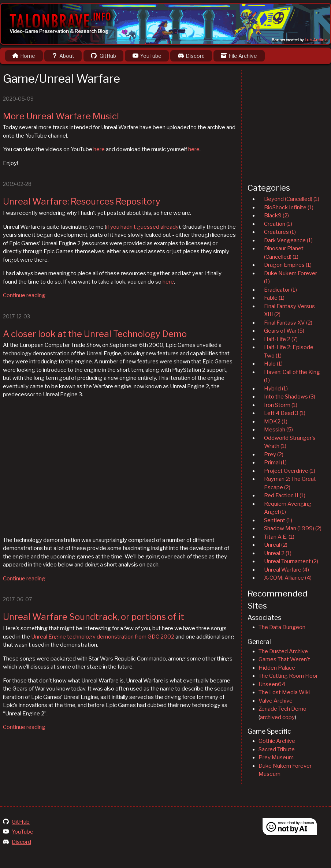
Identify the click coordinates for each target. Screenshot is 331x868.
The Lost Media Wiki (284, 692)
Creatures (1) (280, 232)
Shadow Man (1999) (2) (293, 528)
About (63, 56)
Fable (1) (274, 298)
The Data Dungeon (282, 627)
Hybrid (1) (276, 389)
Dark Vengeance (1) (288, 240)
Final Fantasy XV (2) (288, 323)
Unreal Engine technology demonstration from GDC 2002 (103, 637)
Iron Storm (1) (281, 405)
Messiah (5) (278, 430)
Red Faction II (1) (285, 495)
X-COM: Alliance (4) (288, 578)
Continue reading (24, 295)
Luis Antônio (316, 40)
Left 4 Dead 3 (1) (285, 413)
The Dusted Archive (283, 651)
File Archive (239, 56)
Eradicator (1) (280, 290)
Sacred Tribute (277, 749)
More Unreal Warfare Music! (61, 116)
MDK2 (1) (276, 422)
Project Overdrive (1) (290, 471)
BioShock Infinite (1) (289, 207)
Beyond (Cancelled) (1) (292, 199)
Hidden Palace (277, 668)
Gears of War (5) (284, 331)
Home (24, 56)
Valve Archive (276, 701)
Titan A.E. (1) (279, 537)
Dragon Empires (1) (288, 265)
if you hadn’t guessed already (142, 227)
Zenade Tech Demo (282, 709)
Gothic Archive (277, 741)
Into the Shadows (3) (290, 397)
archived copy (277, 717)
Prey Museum (276, 757)
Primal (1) (275, 463)
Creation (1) (278, 224)
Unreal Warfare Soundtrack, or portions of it (94, 617)
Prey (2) (274, 454)
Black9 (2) (276, 216)
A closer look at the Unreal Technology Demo (95, 334)
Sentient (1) (278, 520)
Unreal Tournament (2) (291, 561)
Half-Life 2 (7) (281, 339)
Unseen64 (272, 684)
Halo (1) (273, 364)
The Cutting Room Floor (288, 676)
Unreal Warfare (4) (287, 570)
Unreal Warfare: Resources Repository (82, 201)
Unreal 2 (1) (278, 553)
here (99, 149)
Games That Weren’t (284, 659)
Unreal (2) (276, 545)
